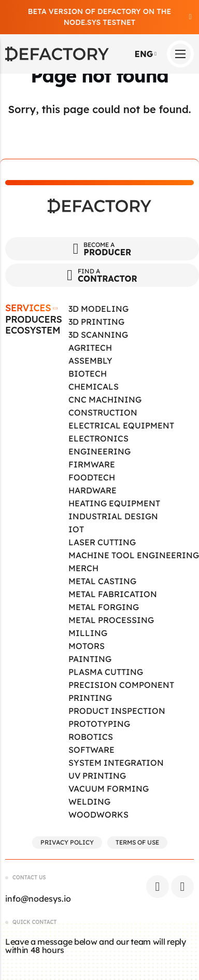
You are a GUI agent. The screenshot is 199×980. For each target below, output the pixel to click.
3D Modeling (98, 309)
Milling (88, 633)
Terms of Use (137, 842)
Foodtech (92, 477)
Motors (87, 646)
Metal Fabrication (113, 594)
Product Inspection (117, 711)
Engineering (99, 451)
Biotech (88, 374)
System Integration (116, 763)
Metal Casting (102, 581)
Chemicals (94, 387)
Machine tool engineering (134, 555)
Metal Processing (111, 620)
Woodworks (98, 815)
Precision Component (121, 685)
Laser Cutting (102, 542)
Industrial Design (113, 516)
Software (91, 750)
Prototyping (99, 724)
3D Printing (96, 322)
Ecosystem (33, 330)
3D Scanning (98, 335)
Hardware (93, 490)
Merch (83, 568)
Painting (90, 659)
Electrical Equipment (121, 425)
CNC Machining (105, 399)
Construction (103, 412)
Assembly (90, 361)
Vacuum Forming (109, 789)
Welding (89, 802)
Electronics (98, 438)
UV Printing (97, 776)
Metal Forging (104, 607)
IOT (76, 529)
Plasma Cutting (106, 672)
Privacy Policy (67, 842)
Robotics (91, 737)
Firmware (92, 464)
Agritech (90, 348)
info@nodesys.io (38, 899)
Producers (34, 320)
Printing (90, 698)
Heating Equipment (114, 503)
